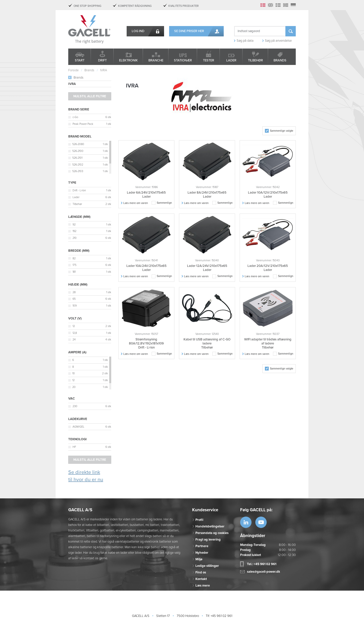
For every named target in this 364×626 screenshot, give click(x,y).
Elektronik (128, 60)
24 (74, 340)
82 (74, 258)
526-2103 (78, 171)
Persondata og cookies (212, 533)
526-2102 (78, 165)
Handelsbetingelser (210, 526)
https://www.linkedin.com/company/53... (246, 522)
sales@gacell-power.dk (264, 572)
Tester (209, 60)
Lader (231, 60)
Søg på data (245, 41)
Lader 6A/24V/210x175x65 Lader (146, 195)
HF (74, 447)
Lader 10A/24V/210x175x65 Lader (146, 268)
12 (74, 326)
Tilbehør (255, 60)
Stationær (183, 60)
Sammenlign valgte (282, 131)
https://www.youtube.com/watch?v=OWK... (261, 522)
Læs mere (203, 586)
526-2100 (78, 151)
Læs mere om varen (136, 203)
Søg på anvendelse (278, 41)
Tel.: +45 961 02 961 (262, 564)
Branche (156, 60)
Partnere (202, 546)
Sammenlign (164, 203)
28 (74, 292)
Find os (201, 572)
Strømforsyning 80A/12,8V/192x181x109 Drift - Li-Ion (146, 343)
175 (74, 265)
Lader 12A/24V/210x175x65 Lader (207, 268)
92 (74, 225)
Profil (199, 520)
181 (74, 272)
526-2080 (78, 144)
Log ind (138, 31)
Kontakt (201, 579)
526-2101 (77, 158)
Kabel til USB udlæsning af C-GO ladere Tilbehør (207, 343)
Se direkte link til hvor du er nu (86, 476)
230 (75, 406)
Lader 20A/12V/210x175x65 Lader (268, 268)
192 (74, 231)
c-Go (75, 117)
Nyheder (202, 553)
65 (74, 299)
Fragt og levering (208, 540)
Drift (102, 60)
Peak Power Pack (83, 124)
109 (75, 306)
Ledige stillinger (207, 566)
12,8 (75, 333)
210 (75, 238)
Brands (280, 60)
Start (80, 60)
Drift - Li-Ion (79, 190)
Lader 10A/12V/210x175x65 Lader (268, 195)
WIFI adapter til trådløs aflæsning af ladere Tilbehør (268, 343)
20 (74, 387)
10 (74, 373)
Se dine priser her (189, 31)
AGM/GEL (78, 427)
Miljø (199, 559)
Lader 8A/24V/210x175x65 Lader (207, 195)
